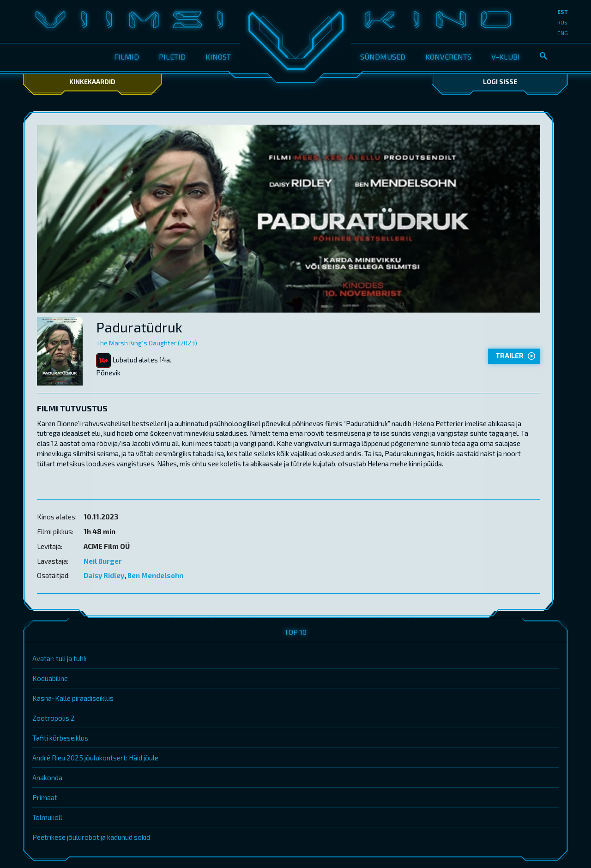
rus (562, 22)
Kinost (218, 57)
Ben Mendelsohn (155, 575)
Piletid (172, 57)
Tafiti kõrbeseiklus (60, 738)
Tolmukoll (47, 817)
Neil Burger (103, 561)
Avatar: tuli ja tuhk (60, 658)
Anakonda (47, 778)
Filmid (127, 57)
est (563, 12)
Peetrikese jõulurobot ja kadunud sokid (91, 837)
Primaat (45, 797)
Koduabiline (50, 678)
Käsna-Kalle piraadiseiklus (73, 698)
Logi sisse (500, 81)
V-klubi (506, 57)
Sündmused (383, 57)
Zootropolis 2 (54, 718)
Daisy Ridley (104, 575)
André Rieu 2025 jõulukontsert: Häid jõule (95, 758)
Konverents (448, 57)
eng (563, 33)
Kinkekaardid (92, 81)
